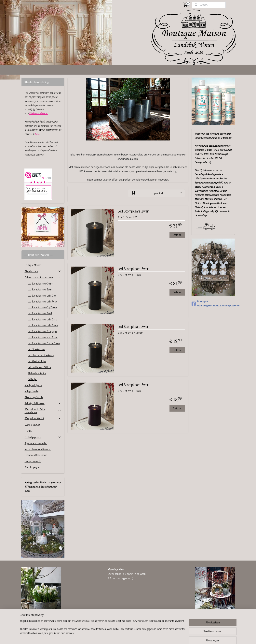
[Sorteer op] (156, 193)
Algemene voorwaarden (36, 443)
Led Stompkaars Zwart (134, 211)
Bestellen (177, 235)
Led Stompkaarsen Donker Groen (44, 343)
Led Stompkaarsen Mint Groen (43, 337)
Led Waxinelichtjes (37, 361)
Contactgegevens (43, 437)
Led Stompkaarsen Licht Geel (42, 295)
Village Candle (32, 391)
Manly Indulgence (33, 385)
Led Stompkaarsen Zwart (40, 289)
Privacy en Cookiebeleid (36, 455)
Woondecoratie (43, 271)
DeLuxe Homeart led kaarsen (43, 277)
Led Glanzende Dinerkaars (41, 355)
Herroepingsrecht (33, 461)
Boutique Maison (33, 265)
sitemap (121, 637)
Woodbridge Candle (34, 397)
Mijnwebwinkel (165, 637)
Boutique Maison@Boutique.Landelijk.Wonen (213, 303)
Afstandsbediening (37, 373)
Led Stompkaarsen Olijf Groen (42, 307)
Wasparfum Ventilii (43, 418)
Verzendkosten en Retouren (38, 449)
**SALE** (29, 431)
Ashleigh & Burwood (43, 403)
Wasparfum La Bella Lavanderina (43, 411)
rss (127, 637)
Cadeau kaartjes (43, 424)
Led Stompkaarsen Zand (40, 313)
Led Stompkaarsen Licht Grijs (42, 319)
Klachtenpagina (32, 467)
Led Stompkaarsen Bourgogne (42, 331)
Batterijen (33, 379)
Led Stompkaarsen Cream (40, 283)
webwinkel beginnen (138, 637)
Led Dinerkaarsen (36, 349)
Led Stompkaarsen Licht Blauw (43, 325)
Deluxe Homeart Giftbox (40, 367)
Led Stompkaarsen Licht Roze (42, 301)
